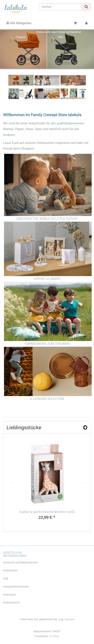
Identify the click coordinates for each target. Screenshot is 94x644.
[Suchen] (61, 7)
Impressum (10, 595)
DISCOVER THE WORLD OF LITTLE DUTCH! (47, 219)
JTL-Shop (54, 636)
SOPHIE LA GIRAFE (47, 279)
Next (82, 483)
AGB (6, 579)
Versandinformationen (16, 587)
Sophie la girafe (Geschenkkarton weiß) (47, 512)
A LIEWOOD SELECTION (47, 399)
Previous (12, 483)
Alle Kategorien (19, 23)
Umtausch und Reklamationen (20, 562)
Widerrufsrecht (11, 603)
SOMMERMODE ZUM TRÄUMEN (47, 344)
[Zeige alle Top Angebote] (85, 428)
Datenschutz (10, 570)
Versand (70, 619)
